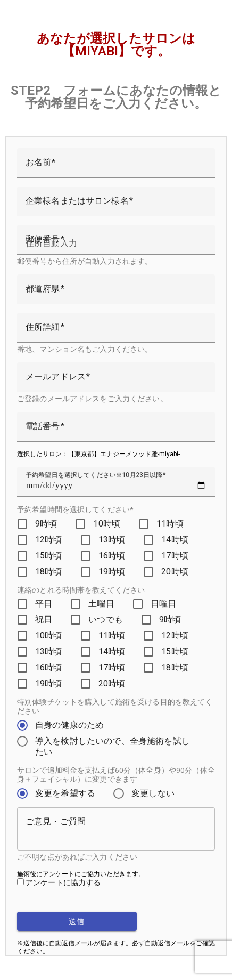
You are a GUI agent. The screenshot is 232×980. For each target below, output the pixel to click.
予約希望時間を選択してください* (75, 509)
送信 (77, 921)
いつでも (106, 619)
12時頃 (49, 540)
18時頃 (49, 572)
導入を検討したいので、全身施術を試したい (113, 746)
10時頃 (107, 524)
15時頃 (49, 556)
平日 (44, 604)
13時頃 (112, 540)
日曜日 (163, 604)
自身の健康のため (69, 725)
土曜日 (101, 604)
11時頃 (170, 524)
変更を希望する (65, 793)
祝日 (44, 619)
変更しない (153, 793)
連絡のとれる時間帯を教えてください (81, 590)
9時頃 (46, 524)
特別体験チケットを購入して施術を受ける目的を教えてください (115, 706)
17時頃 (175, 556)
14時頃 (175, 540)
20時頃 (175, 572)
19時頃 (112, 572)
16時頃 (112, 556)
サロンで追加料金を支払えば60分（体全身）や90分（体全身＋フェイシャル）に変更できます (116, 775)
